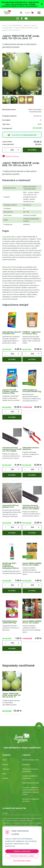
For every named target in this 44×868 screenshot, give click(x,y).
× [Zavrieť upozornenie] (42, 4)
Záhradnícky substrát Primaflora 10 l (12, 333)
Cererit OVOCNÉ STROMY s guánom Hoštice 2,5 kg (10, 391)
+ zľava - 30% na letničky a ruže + (16, 4)
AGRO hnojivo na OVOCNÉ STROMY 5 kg (32, 391)
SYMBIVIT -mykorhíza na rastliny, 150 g (31, 333)
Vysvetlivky (26, 764)
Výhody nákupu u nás (30, 760)
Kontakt (5, 778)
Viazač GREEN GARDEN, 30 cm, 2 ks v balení (32, 622)
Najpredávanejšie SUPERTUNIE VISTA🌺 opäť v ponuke (20, 2)
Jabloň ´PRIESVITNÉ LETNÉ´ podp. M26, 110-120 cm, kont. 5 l (12, 695)
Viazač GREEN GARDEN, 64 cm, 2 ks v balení (32, 564)
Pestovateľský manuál (31, 783)
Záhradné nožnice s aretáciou (31, 448)
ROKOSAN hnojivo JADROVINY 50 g (10, 622)
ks (13, 150)
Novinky (5, 764)
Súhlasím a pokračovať (22, 851)
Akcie (4, 760)
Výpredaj (6, 769)
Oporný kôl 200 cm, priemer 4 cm (11, 506)
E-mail (5, 813)
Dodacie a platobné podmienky (30, 777)
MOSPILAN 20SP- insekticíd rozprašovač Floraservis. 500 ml (10, 566)
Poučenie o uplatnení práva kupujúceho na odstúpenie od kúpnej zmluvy (30, 791)
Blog (4, 774)
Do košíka (32, 150)
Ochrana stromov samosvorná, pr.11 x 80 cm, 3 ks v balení (12, 449)
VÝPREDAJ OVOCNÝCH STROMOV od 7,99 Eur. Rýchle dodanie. (19, 5)
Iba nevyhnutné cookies (22, 861)
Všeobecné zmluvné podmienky (30, 770)
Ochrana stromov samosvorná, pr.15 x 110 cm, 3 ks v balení (31, 507)
